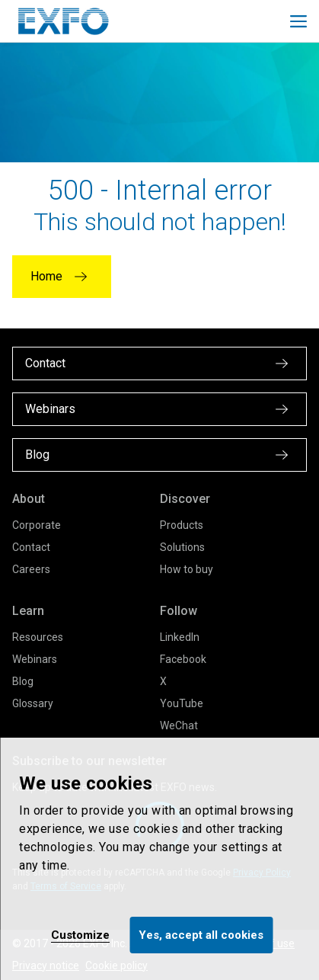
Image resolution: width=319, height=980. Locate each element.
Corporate (37, 525)
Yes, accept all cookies (201, 935)
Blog (23, 681)
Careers (31, 569)
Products (182, 525)
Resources (38, 637)
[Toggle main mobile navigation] (298, 21)
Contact (31, 547)
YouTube (182, 703)
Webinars (35, 659)
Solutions (182, 547)
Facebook (183, 659)
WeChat (179, 725)
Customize (80, 935)
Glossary (33, 703)
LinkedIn (180, 637)
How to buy (187, 569)
